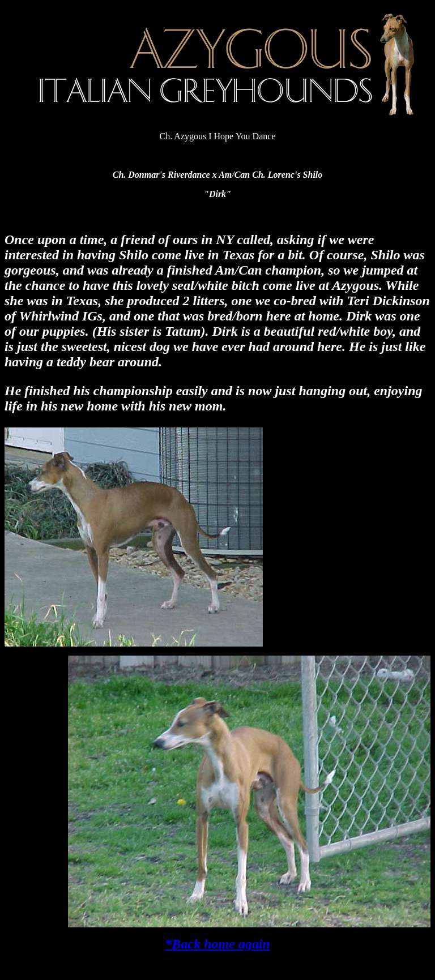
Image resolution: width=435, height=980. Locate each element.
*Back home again (217, 944)
